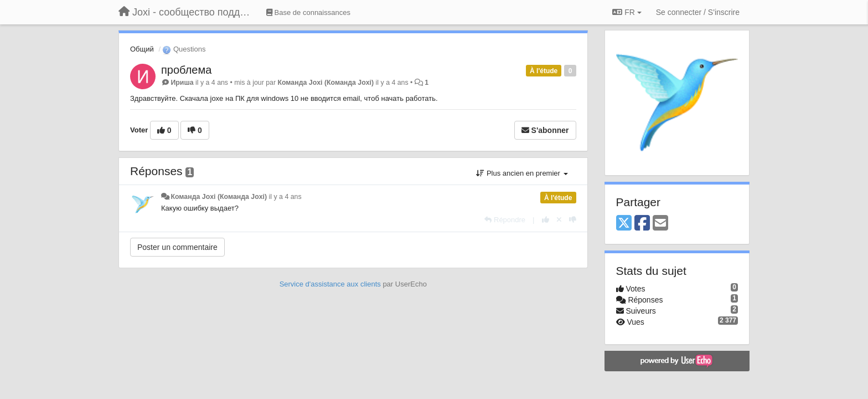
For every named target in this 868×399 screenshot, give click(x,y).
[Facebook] (642, 224)
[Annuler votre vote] (559, 220)
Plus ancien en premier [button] (522, 173)
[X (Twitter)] (624, 224)
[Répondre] (505, 220)
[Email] (660, 224)
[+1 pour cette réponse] (546, 220)
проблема (186, 70)
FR (627, 12)
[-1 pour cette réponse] (573, 220)
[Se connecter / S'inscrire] (698, 12)
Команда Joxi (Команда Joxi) (325, 83)
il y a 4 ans (285, 197)
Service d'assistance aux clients (330, 284)
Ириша (182, 83)
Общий (142, 49)
